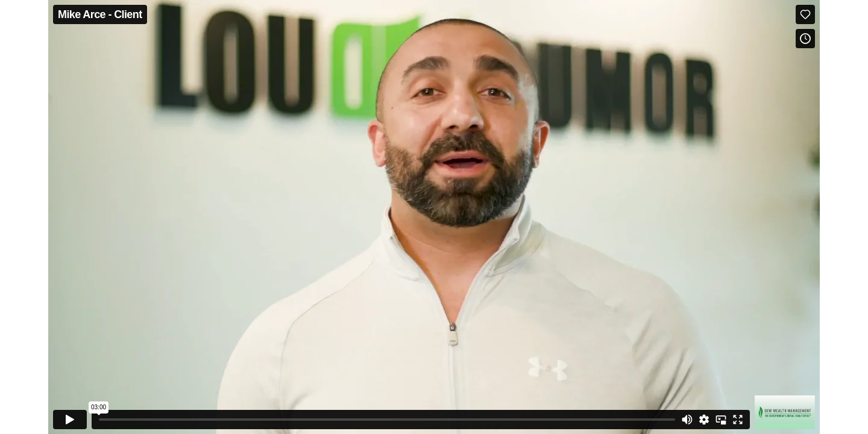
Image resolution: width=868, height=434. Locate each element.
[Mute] (687, 420)
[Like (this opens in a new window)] (805, 14)
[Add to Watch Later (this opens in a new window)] (805, 39)
